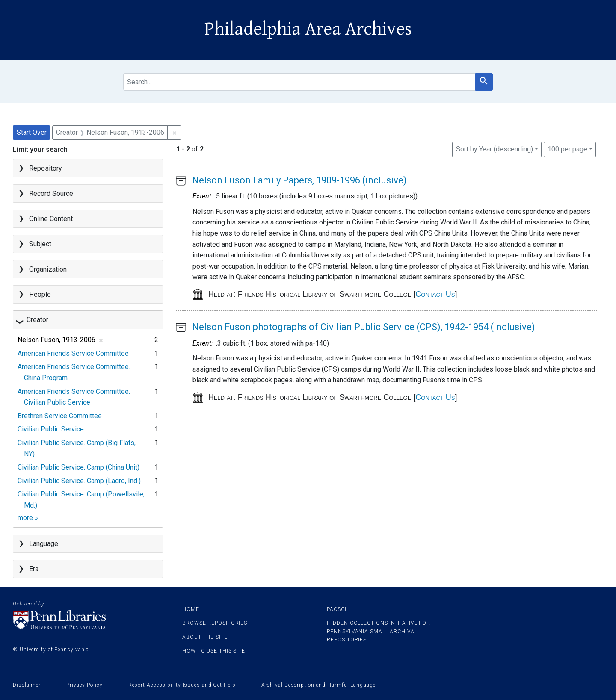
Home (191, 609)
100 (567, 148)
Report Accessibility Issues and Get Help (182, 685)
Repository (46, 168)
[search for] (299, 82)
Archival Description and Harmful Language (318, 685)
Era (34, 569)
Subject (40, 244)
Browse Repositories (215, 623)
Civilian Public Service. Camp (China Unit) (78, 467)
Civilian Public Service (51, 429)
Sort (495, 149)
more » (28, 518)
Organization (48, 269)
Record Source (51, 193)
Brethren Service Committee (60, 416)
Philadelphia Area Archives (308, 29)
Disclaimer (27, 685)
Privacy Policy (84, 685)
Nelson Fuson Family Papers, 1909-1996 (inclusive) (299, 180)
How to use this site (214, 651)
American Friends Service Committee (73, 353)
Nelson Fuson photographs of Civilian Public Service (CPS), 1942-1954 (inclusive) (364, 327)
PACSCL (337, 609)
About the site (205, 637)
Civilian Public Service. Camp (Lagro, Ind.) (79, 481)
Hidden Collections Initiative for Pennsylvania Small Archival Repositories (379, 631)
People (40, 294)
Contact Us (435, 294)
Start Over (32, 132)
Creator (37, 320)
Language (44, 544)
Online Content (51, 219)
